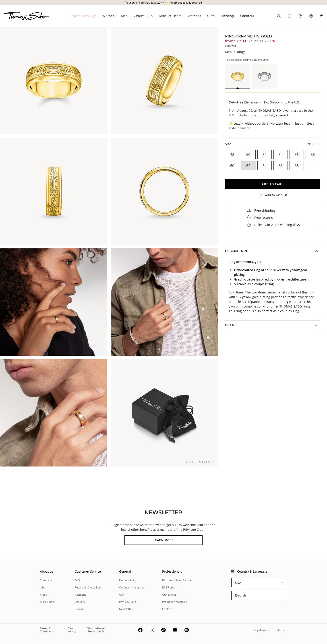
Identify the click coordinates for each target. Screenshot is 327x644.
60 (232, 166)
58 (313, 155)
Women (108, 16)
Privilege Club (128, 602)
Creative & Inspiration (133, 587)
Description (236, 251)
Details (232, 325)
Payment (80, 595)
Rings (241, 52)
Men (124, 16)
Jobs (42, 587)
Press (43, 595)
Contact (80, 609)
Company (46, 580)
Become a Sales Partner (177, 580)
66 (281, 166)
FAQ (77, 580)
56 (297, 155)
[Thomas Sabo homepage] (27, 16)
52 (265, 155)
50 (248, 155)
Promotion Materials (175, 602)
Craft (122, 595)
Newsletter (126, 609)
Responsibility (128, 580)
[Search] (279, 16)
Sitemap (282, 630)
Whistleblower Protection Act (97, 630)
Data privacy (72, 630)
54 (281, 155)
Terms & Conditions (47, 630)
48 (232, 155)
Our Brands (169, 595)
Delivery (80, 602)
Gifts (211, 16)
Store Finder (48, 602)
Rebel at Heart (170, 16)
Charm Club (143, 16)
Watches (194, 16)
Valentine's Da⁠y (84, 16)
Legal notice (262, 630)
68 (297, 166)
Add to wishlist (276, 195)
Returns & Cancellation (89, 587)
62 (248, 166)
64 (265, 166)
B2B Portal (169, 587)
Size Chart (312, 144)
